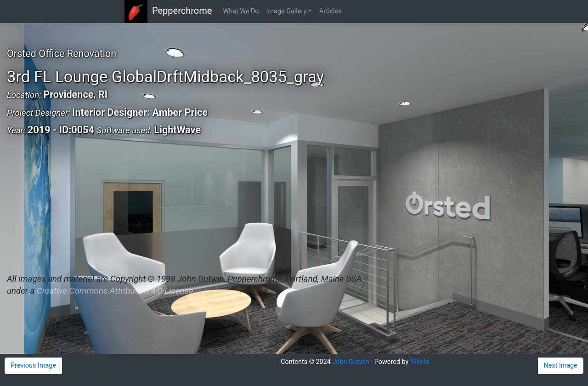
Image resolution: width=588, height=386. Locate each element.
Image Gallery (287, 11)
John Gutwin (351, 362)
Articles (331, 11)
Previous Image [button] (33, 366)
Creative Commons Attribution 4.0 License (115, 291)
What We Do (241, 11)
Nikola (420, 362)
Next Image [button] (561, 366)
